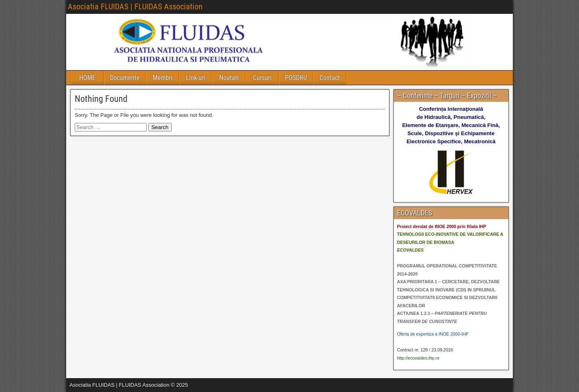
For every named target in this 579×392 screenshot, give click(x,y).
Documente (125, 78)
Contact (330, 78)
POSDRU (296, 78)
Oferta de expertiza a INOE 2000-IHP (433, 334)
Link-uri (196, 78)
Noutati (229, 78)
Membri (163, 78)
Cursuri (262, 78)
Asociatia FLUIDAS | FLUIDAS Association (135, 6)
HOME (87, 78)
